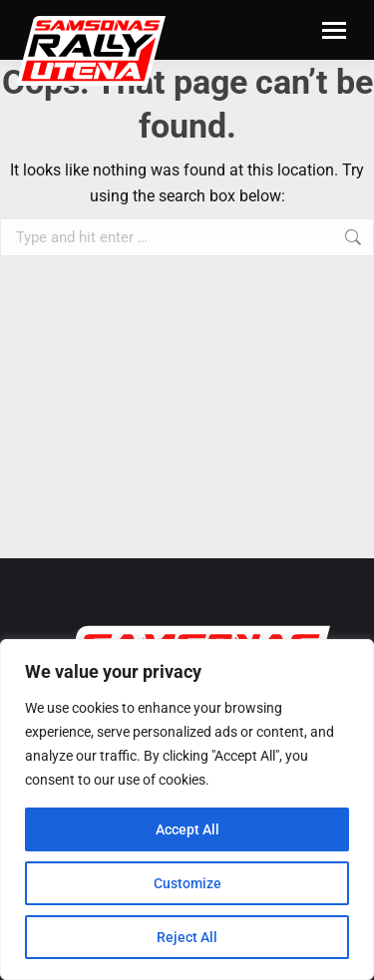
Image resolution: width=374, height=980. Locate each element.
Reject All (187, 937)
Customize (187, 883)
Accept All (187, 829)
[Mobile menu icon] (334, 30)
